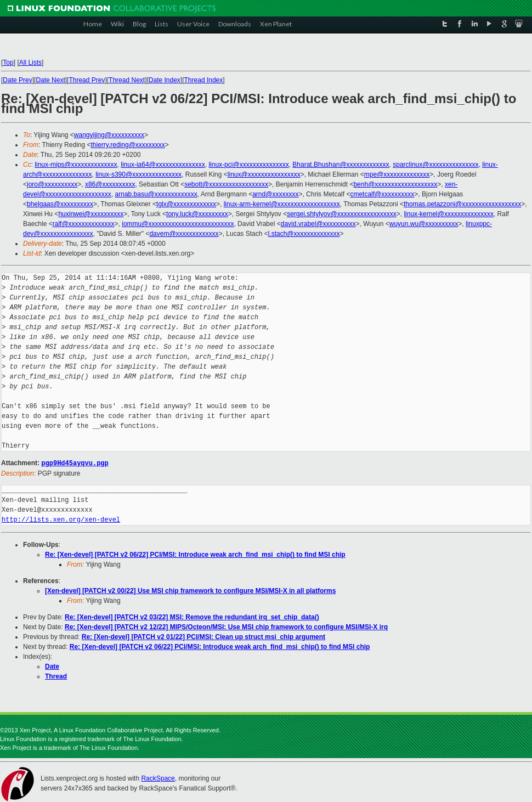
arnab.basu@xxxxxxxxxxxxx (156, 194)
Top (8, 63)
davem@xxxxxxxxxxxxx (184, 234)
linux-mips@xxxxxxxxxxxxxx (76, 165)
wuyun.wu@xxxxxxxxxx (424, 224)
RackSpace (158, 778)
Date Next (50, 80)
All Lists (30, 63)
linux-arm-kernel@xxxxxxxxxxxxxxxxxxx (282, 204)
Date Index (165, 80)
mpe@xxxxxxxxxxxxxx (397, 174)
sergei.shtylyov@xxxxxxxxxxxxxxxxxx (342, 214)
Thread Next (127, 80)
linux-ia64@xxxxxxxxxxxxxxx (163, 165)
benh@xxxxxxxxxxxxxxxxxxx (395, 184)
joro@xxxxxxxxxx (52, 184)
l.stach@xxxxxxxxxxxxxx (304, 234)
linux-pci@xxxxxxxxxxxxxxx (248, 165)
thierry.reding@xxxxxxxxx (128, 145)
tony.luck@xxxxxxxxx (197, 214)
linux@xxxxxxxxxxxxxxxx (264, 174)
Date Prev (17, 80)
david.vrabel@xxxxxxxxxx (318, 224)
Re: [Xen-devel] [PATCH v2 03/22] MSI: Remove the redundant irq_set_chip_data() (192, 617)
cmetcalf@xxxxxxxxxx (382, 194)
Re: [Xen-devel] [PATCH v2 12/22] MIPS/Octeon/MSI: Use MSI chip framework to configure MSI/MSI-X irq (226, 626)
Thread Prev (87, 80)
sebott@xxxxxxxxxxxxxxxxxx (226, 184)
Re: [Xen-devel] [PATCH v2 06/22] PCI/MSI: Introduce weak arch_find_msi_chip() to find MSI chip (195, 554)
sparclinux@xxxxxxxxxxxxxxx (435, 165)
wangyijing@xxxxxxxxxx (109, 135)
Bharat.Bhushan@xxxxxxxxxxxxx (341, 165)
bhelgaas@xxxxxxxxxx (60, 204)
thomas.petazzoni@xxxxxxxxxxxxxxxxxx (462, 204)
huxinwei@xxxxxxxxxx (91, 214)
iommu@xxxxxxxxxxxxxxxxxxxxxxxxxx (178, 224)
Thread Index (204, 80)
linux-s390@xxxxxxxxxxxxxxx (138, 174)
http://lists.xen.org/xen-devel (61, 519)
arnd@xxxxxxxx (275, 194)
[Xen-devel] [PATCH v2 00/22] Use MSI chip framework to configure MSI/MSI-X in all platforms (190, 590)
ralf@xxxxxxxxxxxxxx (84, 224)
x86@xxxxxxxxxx (110, 184)
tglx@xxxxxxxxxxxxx (186, 204)
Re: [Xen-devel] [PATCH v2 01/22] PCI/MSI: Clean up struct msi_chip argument (203, 636)
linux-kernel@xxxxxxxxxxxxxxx (449, 214)
